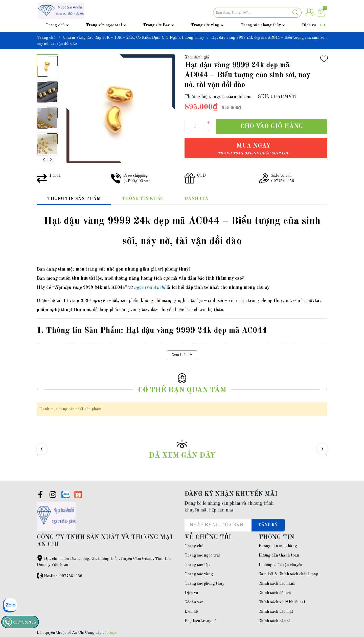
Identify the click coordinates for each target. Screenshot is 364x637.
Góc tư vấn (194, 602)
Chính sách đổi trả (275, 593)
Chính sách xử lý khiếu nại (282, 602)
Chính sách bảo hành (277, 584)
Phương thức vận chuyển (280, 565)
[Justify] (295, 13)
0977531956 (71, 576)
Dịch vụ (309, 25)
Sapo (113, 633)
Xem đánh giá (197, 57)
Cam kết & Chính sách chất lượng (288, 574)
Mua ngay (253, 149)
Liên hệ (191, 612)
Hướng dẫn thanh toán (279, 556)
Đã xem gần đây (182, 456)
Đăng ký (268, 525)
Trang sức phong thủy (261, 25)
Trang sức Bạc (156, 25)
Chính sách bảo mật (276, 612)
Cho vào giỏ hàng (272, 126)
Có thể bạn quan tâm (182, 390)
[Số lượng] (195, 127)
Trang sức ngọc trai (104, 25)
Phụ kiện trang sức (201, 621)
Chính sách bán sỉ (274, 621)
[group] (121, 109)
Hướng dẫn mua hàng (278, 546)
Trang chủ (55, 25)
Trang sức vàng (205, 25)
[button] (51, 160)
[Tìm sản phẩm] (257, 13)
